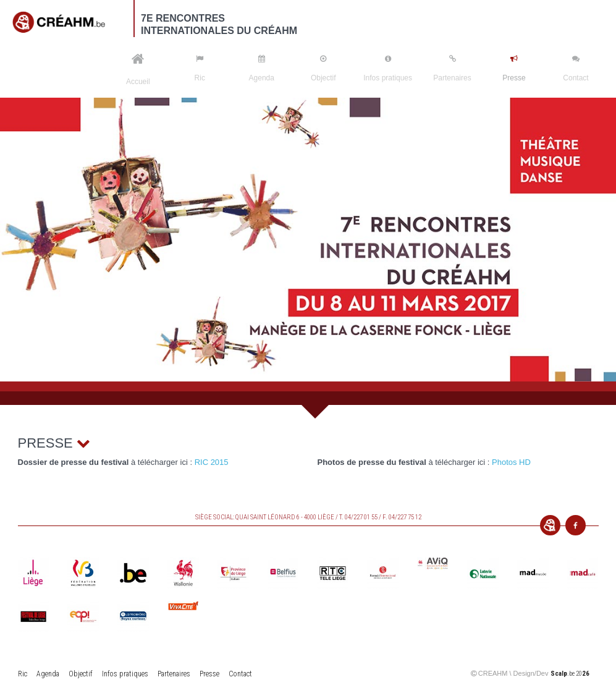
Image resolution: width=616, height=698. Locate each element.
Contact (576, 69)
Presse (514, 69)
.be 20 (570, 674)
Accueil (138, 69)
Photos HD (511, 462)
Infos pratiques (388, 69)
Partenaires (452, 69)
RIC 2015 (212, 462)
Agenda (262, 69)
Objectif (323, 69)
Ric (200, 69)
